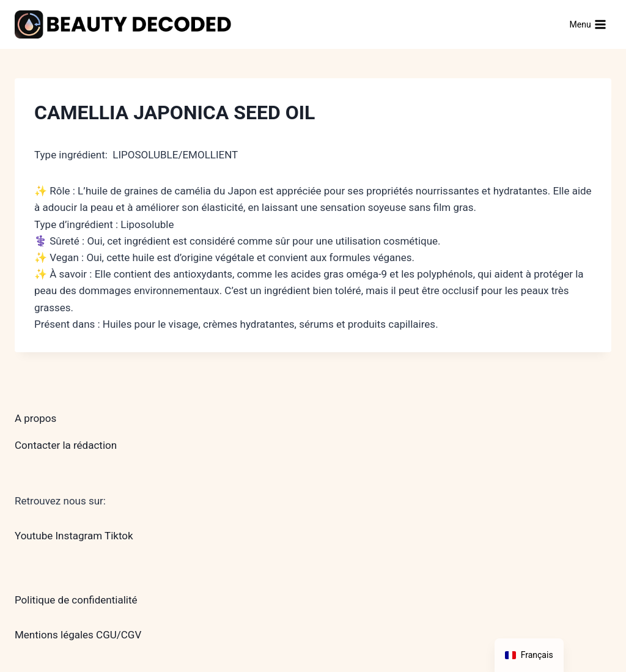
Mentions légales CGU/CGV (78, 635)
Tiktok (119, 536)
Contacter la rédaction (66, 445)
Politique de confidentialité (76, 600)
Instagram (79, 536)
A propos (35, 418)
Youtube (34, 536)
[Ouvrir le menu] (588, 24)
